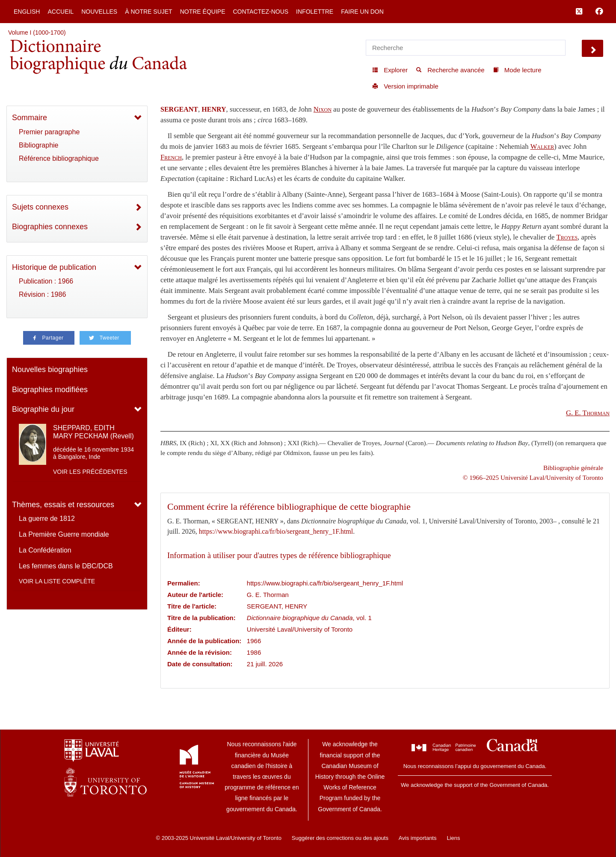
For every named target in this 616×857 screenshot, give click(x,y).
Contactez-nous (261, 12)
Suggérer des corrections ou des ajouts (340, 838)
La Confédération (45, 550)
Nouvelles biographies (50, 369)
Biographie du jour (43, 409)
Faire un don (362, 12)
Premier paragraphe (49, 132)
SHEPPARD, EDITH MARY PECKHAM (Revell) (93, 432)
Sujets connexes (40, 207)
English (27, 12)
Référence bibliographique (59, 158)
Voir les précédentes (90, 472)
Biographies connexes (50, 227)
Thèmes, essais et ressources (63, 505)
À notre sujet (148, 12)
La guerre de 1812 (47, 519)
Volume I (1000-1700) (37, 33)
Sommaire (30, 118)
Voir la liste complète (57, 581)
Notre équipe (203, 12)
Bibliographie (39, 145)
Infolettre (315, 12)
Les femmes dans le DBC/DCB (66, 566)
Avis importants (418, 838)
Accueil (61, 12)
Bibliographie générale (573, 468)
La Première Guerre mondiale (64, 534)
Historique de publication (54, 267)
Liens (453, 838)
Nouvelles (99, 12)
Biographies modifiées (50, 390)
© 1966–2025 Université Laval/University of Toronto (533, 477)
